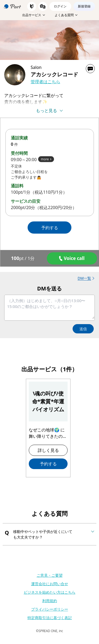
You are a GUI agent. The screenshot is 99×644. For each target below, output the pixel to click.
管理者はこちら (45, 82)
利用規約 (50, 601)
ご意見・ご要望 (50, 575)
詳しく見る (48, 450)
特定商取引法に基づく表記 (50, 618)
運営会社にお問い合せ (50, 584)
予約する (48, 464)
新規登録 (84, 6)
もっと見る (46, 111)
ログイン (60, 6)
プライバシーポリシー (50, 609)
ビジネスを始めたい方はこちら (50, 592)
